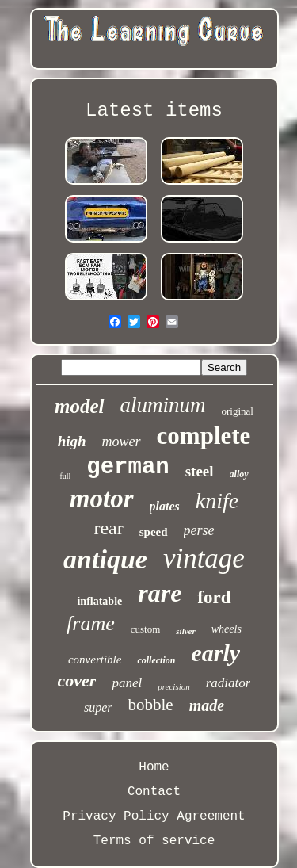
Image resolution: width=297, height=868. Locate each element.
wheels (227, 629)
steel (200, 471)
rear (108, 528)
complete (204, 436)
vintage (204, 558)
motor (102, 499)
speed (154, 532)
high (72, 441)
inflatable (99, 601)
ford (214, 597)
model (80, 406)
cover (77, 681)
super (98, 707)
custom (146, 629)
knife (217, 501)
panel (127, 683)
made (207, 705)
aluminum (163, 405)
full (65, 476)
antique (105, 559)
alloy (239, 474)
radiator (228, 683)
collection (156, 660)
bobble (150, 705)
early (215, 653)
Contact (154, 792)
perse (199, 530)
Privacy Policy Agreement (154, 816)
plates (165, 506)
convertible (95, 660)
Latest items (154, 111)
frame (91, 623)
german (128, 467)
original (238, 411)
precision (174, 686)
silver (185, 631)
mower (122, 442)
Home (154, 767)
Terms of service (154, 841)
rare (160, 593)
